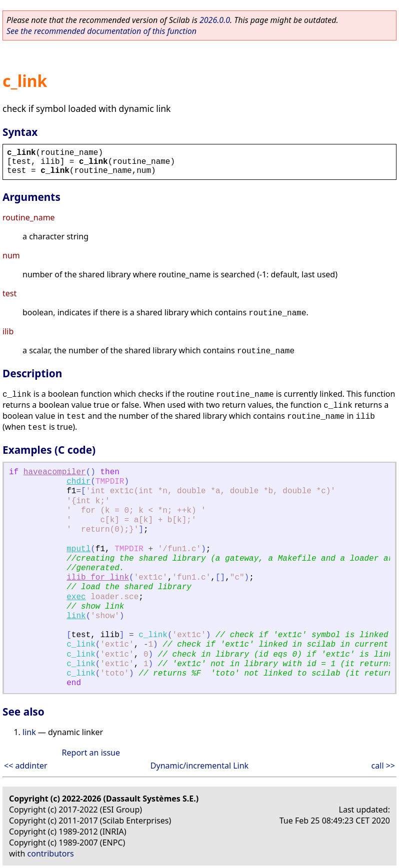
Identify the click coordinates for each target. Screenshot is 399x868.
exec (76, 597)
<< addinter (26, 766)
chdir (78, 482)
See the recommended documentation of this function (101, 31)
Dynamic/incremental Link (199, 766)
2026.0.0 (215, 20)
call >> (383, 766)
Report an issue (91, 753)
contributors (51, 854)
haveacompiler (55, 472)
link (76, 616)
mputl (78, 549)
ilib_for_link (98, 578)
